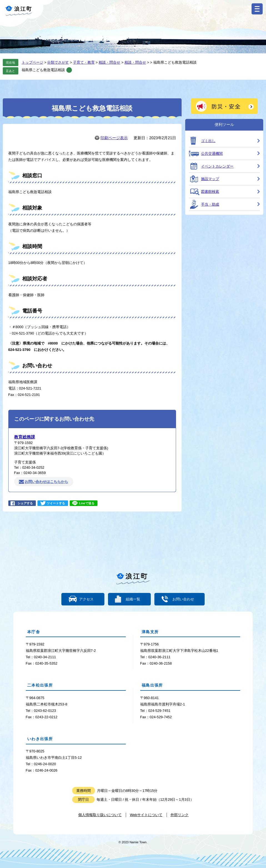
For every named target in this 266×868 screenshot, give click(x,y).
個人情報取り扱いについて (100, 815)
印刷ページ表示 (114, 138)
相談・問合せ (109, 62)
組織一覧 (133, 599)
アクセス (87, 599)
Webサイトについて (146, 815)
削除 (69, 70)
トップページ (32, 62)
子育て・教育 (84, 62)
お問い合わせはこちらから (46, 482)
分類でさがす (58, 62)
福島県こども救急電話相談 (43, 70)
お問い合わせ (183, 599)
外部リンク (180, 815)
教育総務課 (25, 437)
